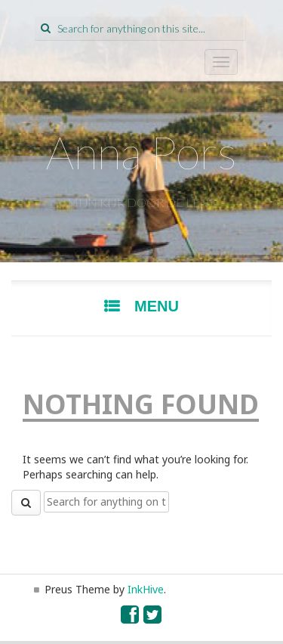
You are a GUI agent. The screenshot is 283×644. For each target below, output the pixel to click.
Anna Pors (141, 152)
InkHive (146, 589)
